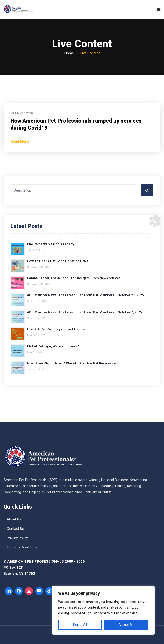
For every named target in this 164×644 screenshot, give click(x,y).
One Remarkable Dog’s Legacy (50, 244)
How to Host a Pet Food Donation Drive (58, 261)
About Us (14, 519)
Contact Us (15, 529)
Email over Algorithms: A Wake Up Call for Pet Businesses (72, 363)
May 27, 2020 (24, 113)
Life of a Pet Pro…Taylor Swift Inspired (57, 329)
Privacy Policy (17, 538)
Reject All (80, 625)
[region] (103, 610)
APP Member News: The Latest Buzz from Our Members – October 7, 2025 (84, 312)
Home (69, 53)
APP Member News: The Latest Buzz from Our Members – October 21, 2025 (85, 295)
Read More (20, 142)
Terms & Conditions (22, 547)
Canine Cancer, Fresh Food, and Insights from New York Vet (73, 278)
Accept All (126, 625)
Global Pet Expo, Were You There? (53, 346)
